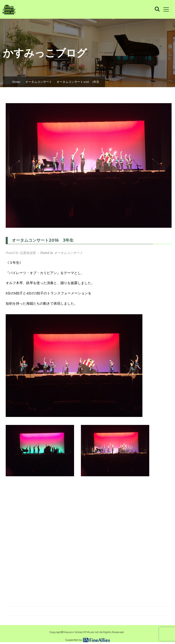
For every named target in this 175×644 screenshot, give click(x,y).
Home (17, 82)
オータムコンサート (39, 82)
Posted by (21, 253)
